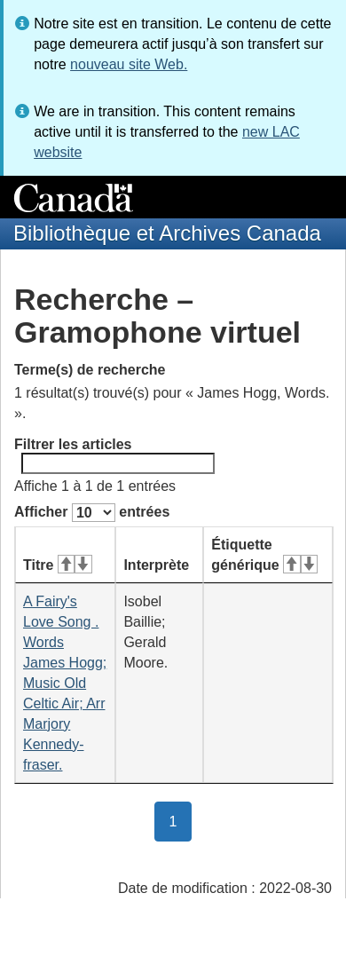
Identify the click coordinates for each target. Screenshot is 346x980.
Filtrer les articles (114, 455)
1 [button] (181, 820)
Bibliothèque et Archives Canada (167, 233)
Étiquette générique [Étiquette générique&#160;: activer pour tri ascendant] (264, 555)
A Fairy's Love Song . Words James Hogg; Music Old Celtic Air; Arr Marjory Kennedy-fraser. (65, 683)
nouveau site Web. (129, 64)
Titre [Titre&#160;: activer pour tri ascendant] (58, 565)
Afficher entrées (92, 513)
